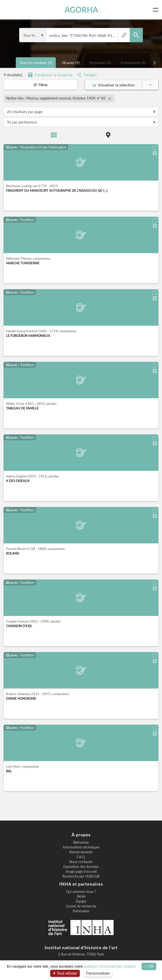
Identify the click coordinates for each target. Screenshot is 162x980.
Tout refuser (65, 973)
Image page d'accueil (81, 871)
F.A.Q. (81, 856)
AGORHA (82, 10)
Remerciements (81, 851)
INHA (81, 896)
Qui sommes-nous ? (81, 891)
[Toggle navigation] (157, 10)
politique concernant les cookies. (110, 966)
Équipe (81, 900)
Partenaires (81, 910)
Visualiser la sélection (113, 85)
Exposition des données (81, 866)
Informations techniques (81, 846)
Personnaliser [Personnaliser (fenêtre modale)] (98, 973)
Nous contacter (81, 861)
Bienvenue (81, 841)
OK (149, 966)
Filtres (40, 85)
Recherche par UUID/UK (81, 875)
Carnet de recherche (81, 905)
